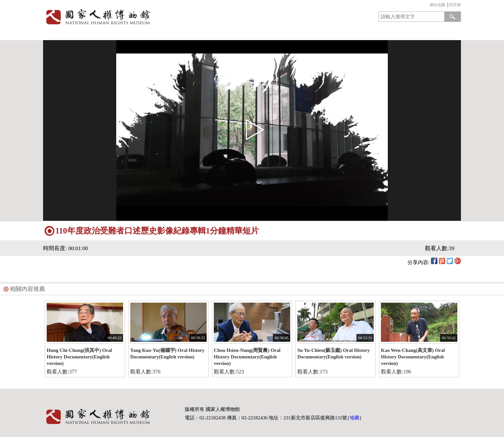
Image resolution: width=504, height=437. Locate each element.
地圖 (354, 418)
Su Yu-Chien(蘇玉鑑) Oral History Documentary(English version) (334, 354)
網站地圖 (437, 5)
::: (428, 6)
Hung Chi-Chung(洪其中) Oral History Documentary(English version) (79, 357)
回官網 (455, 5)
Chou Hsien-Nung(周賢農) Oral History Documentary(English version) (247, 357)
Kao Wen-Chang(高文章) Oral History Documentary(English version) (413, 357)
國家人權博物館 (145, 17)
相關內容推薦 (27, 289)
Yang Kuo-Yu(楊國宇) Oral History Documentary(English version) (167, 354)
